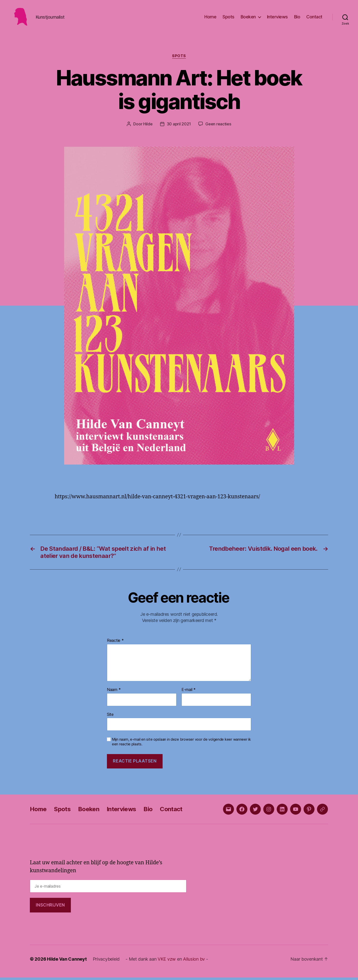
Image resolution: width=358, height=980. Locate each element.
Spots (228, 18)
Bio (297, 18)
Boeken (248, 18)
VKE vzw (167, 962)
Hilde (148, 126)
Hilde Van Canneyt (67, 962)
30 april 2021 (179, 126)
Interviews (277, 18)
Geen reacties (218, 126)
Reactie (115, 643)
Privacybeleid (106, 962)
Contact (314, 18)
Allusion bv (194, 962)
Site (110, 717)
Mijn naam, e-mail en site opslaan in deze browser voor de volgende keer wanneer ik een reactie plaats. (181, 744)
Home (210, 18)
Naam (114, 692)
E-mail (189, 692)
